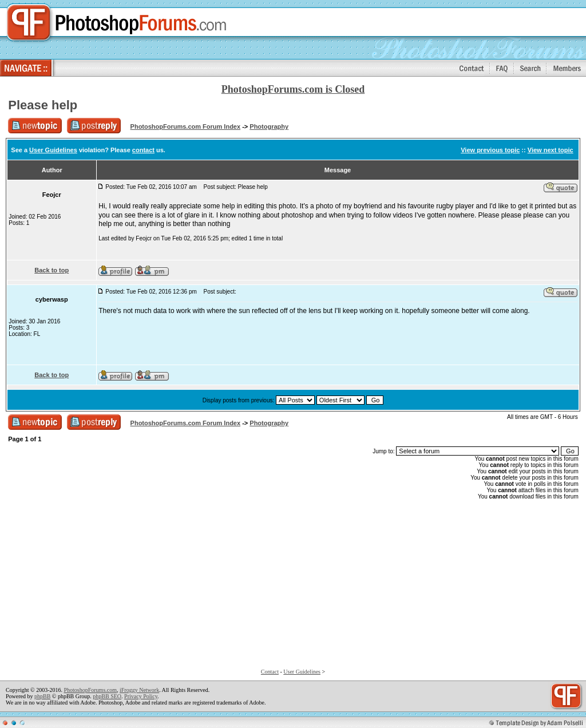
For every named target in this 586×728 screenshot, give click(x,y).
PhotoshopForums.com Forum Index (186, 126)
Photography (269, 126)
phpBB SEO (107, 696)
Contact (270, 672)
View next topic (551, 150)
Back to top (52, 270)
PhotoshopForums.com (90, 690)
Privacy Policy (141, 696)
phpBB (42, 696)
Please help (43, 105)
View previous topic (490, 150)
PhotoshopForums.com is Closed (293, 89)
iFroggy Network (139, 690)
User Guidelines (53, 150)
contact (143, 150)
